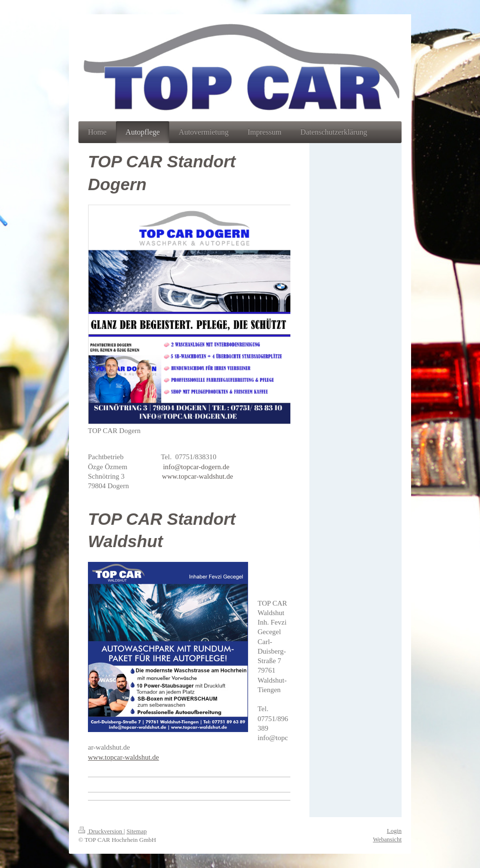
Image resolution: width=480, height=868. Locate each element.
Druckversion (101, 831)
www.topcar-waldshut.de (198, 476)
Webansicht (387, 839)
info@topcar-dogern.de (196, 467)
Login (394, 831)
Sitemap (137, 831)
